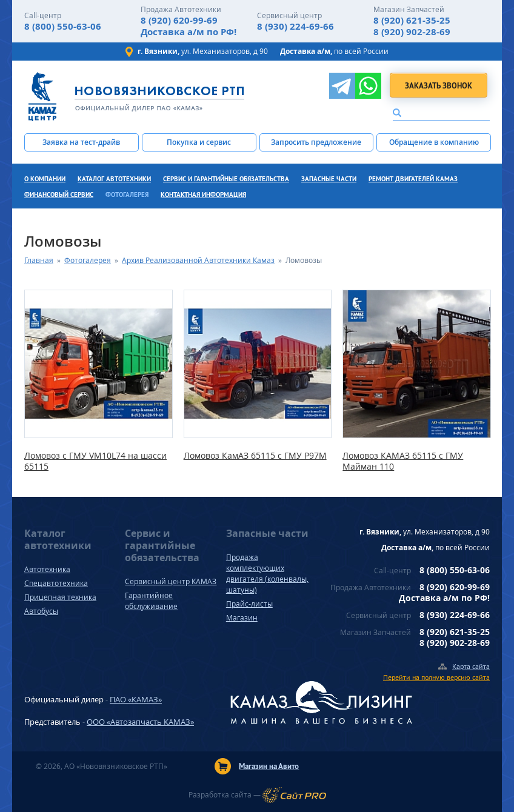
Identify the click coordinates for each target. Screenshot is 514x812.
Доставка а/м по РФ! (189, 32)
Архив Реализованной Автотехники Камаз (198, 260)
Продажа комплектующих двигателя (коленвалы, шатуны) (267, 574)
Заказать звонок (439, 86)
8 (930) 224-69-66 (295, 26)
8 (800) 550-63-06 (63, 26)
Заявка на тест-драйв (81, 142)
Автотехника (47, 569)
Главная (39, 260)
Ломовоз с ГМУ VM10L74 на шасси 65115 (95, 461)
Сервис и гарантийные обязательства (226, 179)
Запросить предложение (316, 142)
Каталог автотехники (114, 179)
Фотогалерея (127, 195)
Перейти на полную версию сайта (436, 677)
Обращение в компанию (434, 142)
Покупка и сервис (199, 142)
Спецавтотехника (56, 583)
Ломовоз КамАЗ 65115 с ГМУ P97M (255, 456)
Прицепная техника (60, 597)
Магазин (242, 618)
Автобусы (41, 611)
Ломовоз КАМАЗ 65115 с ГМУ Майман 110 (403, 461)
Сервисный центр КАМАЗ (171, 581)
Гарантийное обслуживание (151, 601)
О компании (45, 179)
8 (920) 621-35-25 (412, 20)
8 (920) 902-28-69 (412, 32)
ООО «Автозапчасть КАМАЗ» (140, 722)
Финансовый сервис (59, 195)
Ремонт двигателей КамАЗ (413, 179)
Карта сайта (471, 666)
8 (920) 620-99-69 (179, 20)
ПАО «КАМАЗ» (136, 699)
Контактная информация (203, 195)
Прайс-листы (249, 604)
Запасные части (329, 179)
